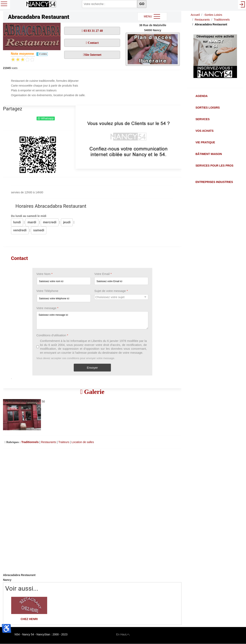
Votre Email (103, 274)
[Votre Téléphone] (64, 298)
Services (203, 119)
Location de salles (83, 442)
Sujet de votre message (111, 291)
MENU (152, 17)
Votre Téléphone (47, 291)
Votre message (47, 308)
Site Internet (93, 55)
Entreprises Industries (214, 182)
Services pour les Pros (214, 166)
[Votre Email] (121, 281)
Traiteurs (64, 442)
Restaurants (48, 442)
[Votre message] (92, 320)
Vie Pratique (205, 142)
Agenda (202, 96)
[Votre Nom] (64, 281)
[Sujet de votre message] (121, 297)
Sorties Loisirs (208, 108)
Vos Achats (204, 131)
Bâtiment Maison (209, 154)
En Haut (123, 634)
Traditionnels (30, 442)
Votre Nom (44, 274)
